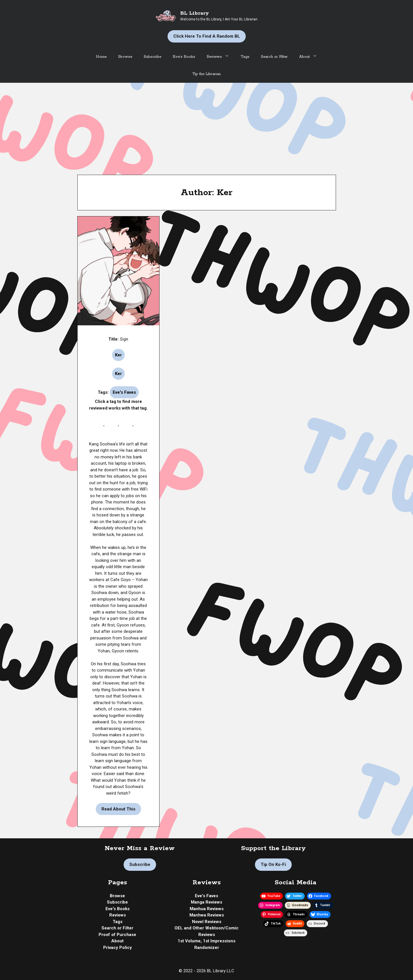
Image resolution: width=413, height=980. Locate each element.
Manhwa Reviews (207, 915)
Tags (245, 57)
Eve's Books (118, 909)
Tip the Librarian (206, 74)
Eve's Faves (124, 392)
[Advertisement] (207, 126)
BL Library (195, 13)
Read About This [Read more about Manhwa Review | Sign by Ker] (118, 809)
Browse (125, 57)
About (311, 57)
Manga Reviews (206, 902)
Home (101, 57)
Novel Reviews (207, 922)
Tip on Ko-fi (273, 864)
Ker (118, 355)
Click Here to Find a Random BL (207, 36)
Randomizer (207, 948)
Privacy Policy (118, 948)
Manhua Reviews (207, 909)
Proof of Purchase (117, 935)
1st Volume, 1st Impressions (206, 941)
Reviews (221, 57)
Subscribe (152, 57)
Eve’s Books (184, 57)
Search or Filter (274, 57)
